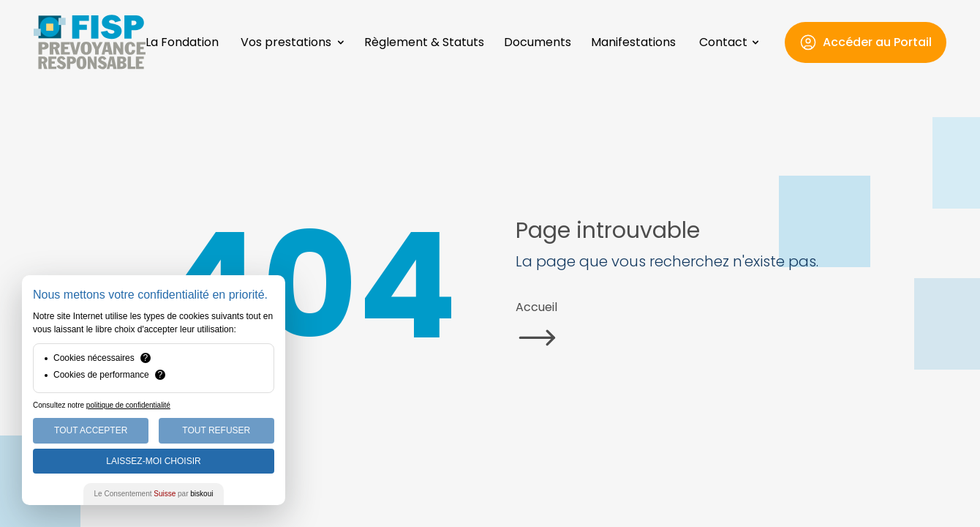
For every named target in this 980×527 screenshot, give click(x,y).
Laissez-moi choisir (153, 461)
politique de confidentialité (128, 405)
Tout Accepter (91, 430)
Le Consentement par (154, 494)
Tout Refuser (216, 430)
